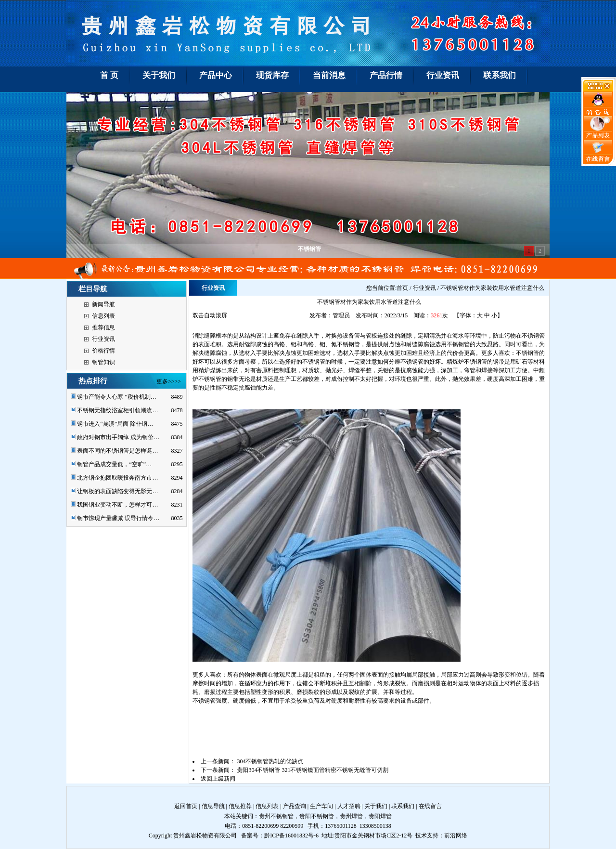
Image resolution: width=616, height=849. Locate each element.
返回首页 (186, 806)
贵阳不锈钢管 (317, 816)
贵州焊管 (351, 816)
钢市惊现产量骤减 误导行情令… (118, 518)
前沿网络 (456, 836)
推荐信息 (103, 327)
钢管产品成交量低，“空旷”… (114, 464)
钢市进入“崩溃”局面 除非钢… (115, 424)
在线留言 (430, 806)
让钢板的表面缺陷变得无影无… (117, 491)
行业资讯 (103, 339)
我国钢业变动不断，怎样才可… (117, 505)
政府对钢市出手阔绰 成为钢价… (118, 437)
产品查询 (295, 806)
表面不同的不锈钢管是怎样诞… (117, 451)
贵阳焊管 (380, 816)
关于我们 (376, 806)
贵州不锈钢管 (276, 816)
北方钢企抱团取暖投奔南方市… (117, 478)
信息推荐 (240, 806)
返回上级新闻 (218, 779)
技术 (421, 836)
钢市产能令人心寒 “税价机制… (116, 397)
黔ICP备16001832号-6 (291, 836)
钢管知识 (103, 362)
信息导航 (213, 806)
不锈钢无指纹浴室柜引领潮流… (117, 410)
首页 (402, 288)
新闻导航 (103, 304)
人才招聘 (349, 806)
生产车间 (321, 806)
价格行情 (103, 351)
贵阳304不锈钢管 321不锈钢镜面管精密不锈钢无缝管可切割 (313, 770)
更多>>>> (169, 381)
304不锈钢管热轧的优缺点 (270, 761)
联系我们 (403, 806)
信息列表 (103, 316)
